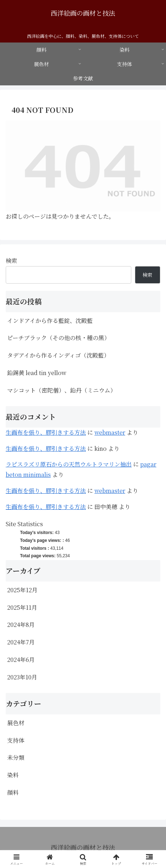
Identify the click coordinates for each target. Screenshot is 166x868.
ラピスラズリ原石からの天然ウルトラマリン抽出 (69, 464)
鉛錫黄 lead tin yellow (37, 373)
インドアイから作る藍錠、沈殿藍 (50, 321)
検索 (11, 261)
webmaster (110, 432)
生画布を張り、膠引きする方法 (46, 432)
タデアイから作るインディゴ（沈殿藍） (58, 355)
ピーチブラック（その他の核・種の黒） (58, 338)
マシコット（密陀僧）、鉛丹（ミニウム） (62, 390)
